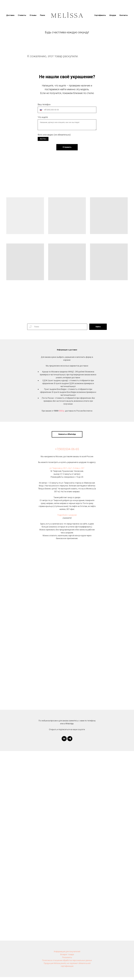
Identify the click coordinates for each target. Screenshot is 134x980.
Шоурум (113, 15)
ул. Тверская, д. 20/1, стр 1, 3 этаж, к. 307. (67, 471)
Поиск (43, 15)
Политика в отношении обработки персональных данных (67, 963)
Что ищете (43, 117)
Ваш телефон (44, 104)
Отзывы (33, 15)
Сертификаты (100, 15)
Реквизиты (67, 960)
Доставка (10, 15)
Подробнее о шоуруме (67, 518)
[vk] (64, 742)
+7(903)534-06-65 (67, 452)
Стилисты (22, 15)
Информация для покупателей (67, 954)
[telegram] (70, 742)
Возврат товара (67, 957)
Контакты (124, 15)
